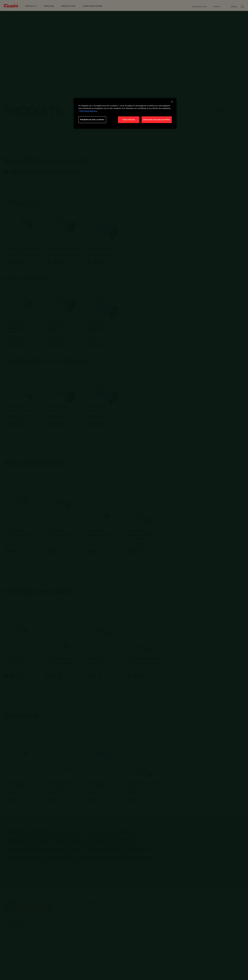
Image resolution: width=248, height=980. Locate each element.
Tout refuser (129, 120)
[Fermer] (172, 102)
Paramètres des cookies (92, 120)
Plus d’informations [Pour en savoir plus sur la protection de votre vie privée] (88, 111)
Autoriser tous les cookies (157, 120)
